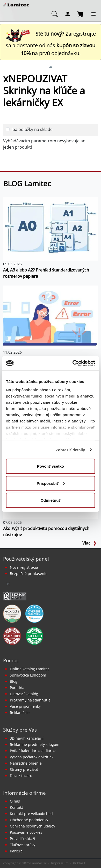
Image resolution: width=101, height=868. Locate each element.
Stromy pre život (24, 769)
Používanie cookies (26, 832)
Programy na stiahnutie (30, 700)
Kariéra (16, 851)
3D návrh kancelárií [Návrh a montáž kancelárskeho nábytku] (27, 738)
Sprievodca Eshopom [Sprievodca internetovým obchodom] (28, 675)
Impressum (60, 863)
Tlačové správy (23, 845)
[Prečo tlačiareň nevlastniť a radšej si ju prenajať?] (51, 317)
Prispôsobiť (51, 483)
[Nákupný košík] (81, 14)
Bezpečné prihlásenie (29, 574)
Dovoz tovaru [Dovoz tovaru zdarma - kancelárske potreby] (21, 776)
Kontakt (16, 807)
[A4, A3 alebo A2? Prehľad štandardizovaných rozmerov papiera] (51, 228)
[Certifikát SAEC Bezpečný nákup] (15, 596)
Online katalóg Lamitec (30, 669)
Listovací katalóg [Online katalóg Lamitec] (24, 694)
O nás (15, 801)
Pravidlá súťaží (23, 839)
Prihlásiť (79, 863)
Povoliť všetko (51, 466)
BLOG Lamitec (27, 183)
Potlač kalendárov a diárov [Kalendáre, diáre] (33, 751)
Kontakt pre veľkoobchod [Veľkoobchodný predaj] (31, 814)
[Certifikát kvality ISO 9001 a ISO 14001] (12, 635)
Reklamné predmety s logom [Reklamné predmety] (35, 744)
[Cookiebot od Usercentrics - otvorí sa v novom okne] (73, 363)
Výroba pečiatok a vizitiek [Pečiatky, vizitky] (32, 757)
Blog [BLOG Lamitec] (14, 681)
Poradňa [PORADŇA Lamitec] (17, 688)
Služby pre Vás (20, 730)
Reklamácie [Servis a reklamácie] (20, 713)
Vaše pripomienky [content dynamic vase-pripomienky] (25, 706)
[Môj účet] (68, 14)
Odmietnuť (50, 500)
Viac (89, 543)
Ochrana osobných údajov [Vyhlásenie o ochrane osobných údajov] (33, 826)
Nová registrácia (24, 567)
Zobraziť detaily (70, 450)
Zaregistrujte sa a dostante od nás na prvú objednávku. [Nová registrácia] (51, 43)
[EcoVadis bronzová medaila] (12, 613)
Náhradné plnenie (26, 763)
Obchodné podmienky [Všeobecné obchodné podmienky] (29, 820)
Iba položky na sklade (32, 129)
